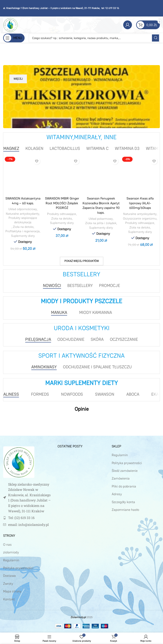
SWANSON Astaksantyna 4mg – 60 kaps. (23, 201)
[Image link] (19, 462)
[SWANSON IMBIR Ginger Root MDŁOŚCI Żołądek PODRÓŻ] (62, 175)
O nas (7, 544)
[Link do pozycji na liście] (27, 518)
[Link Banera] (81, 97)
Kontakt (9, 599)
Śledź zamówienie (125, 470)
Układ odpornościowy (23, 209)
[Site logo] (10, 25)
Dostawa (9, 576)
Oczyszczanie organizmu (140, 218)
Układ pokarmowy (101, 218)
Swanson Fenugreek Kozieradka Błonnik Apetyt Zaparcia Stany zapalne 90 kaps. (101, 205)
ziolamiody (11, 552)
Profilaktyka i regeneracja (23, 231)
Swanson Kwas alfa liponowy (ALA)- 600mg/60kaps (140, 203)
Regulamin (11, 560)
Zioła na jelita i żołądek (101, 223)
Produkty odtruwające (62, 214)
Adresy (117, 494)
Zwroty (8, 583)
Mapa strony (12, 591)
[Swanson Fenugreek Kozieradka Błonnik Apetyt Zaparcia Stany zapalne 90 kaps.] (101, 175)
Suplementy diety (23, 236)
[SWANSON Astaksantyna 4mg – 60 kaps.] (23, 175)
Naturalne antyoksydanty (23, 213)
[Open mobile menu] (14, 38)
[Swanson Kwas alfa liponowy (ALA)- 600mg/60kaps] (140, 175)
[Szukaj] (94, 38)
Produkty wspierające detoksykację (23, 220)
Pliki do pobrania (124, 486)
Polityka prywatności (18, 568)
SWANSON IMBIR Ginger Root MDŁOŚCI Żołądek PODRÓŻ (62, 203)
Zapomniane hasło (125, 510)
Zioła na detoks (23, 227)
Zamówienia (121, 478)
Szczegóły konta (123, 502)
